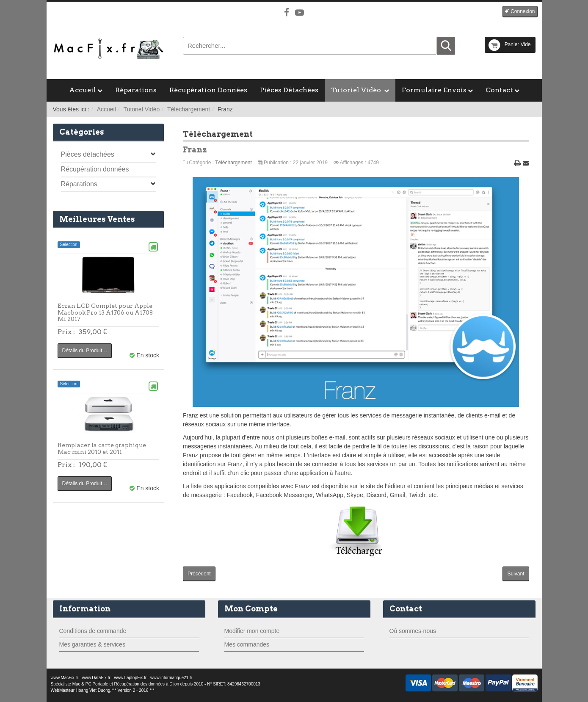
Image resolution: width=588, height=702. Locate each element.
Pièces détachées (88, 154)
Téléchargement (189, 109)
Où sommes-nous (413, 631)
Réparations (136, 90)
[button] (520, 12)
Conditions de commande (93, 631)
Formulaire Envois (434, 90)
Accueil (83, 90)
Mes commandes (247, 644)
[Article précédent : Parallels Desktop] (199, 574)
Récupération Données (208, 90)
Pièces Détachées (289, 90)
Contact (499, 90)
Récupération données (95, 169)
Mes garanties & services (92, 644)
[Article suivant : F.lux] (516, 574)
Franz (195, 150)
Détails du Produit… (85, 351)
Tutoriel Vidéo (357, 90)
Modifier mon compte (252, 631)
